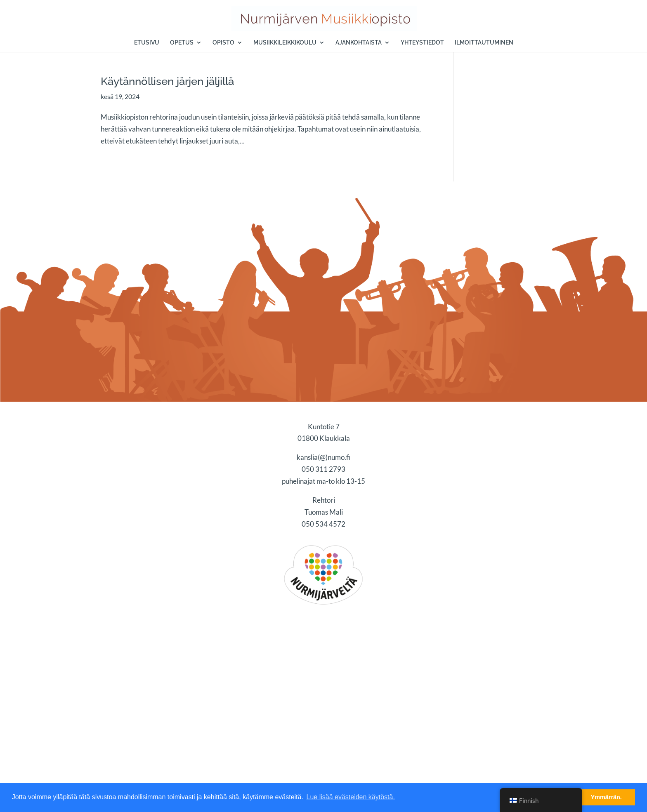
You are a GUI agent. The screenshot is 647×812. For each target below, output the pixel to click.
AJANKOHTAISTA (359, 43)
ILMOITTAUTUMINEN (484, 43)
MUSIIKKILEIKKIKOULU (285, 43)
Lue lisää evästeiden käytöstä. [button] (351, 797)
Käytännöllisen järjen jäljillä (167, 81)
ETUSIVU (147, 43)
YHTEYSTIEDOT (422, 43)
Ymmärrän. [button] (606, 797)
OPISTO (223, 43)
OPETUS (182, 43)
